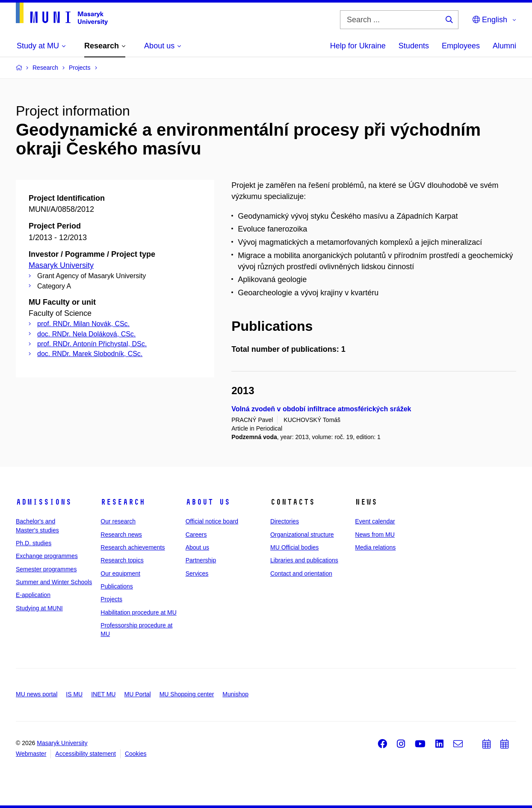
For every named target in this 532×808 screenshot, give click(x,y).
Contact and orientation (301, 573)
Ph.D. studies (34, 543)
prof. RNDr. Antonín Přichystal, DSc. (92, 344)
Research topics (122, 560)
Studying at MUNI (39, 608)
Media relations (375, 547)
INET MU (103, 694)
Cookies (136, 754)
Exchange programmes (47, 556)
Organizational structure (302, 535)
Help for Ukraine (358, 46)
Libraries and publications (304, 560)
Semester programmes (46, 569)
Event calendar (375, 521)
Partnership (201, 560)
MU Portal (137, 694)
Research (123, 502)
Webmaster (31, 754)
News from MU (375, 535)
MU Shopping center (187, 694)
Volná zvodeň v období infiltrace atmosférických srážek (321, 409)
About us (208, 502)
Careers (196, 535)
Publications (117, 586)
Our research (118, 521)
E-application (33, 595)
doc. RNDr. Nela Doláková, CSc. (86, 334)
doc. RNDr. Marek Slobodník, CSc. (90, 354)
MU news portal (37, 694)
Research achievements (133, 547)
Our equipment (120, 573)
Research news (121, 535)
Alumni (504, 46)
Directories (285, 521)
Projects (111, 599)
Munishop (235, 694)
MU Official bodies (294, 547)
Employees (461, 46)
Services (197, 573)
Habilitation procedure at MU (138, 612)
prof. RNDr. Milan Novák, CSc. (83, 324)
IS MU (74, 694)
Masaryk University (61, 265)
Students (414, 46)
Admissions (44, 502)
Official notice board (212, 521)
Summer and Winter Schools (54, 582)
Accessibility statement (86, 754)
